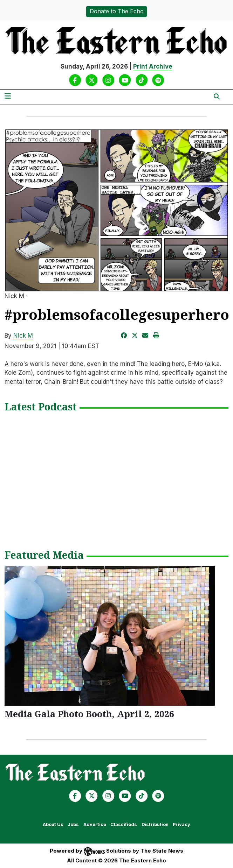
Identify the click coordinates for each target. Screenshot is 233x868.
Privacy (181, 824)
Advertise (95, 824)
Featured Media (44, 556)
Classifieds (124, 824)
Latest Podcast (41, 407)
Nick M (23, 336)
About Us (53, 824)
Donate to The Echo (117, 11)
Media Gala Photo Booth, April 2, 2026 (89, 714)
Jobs (73, 824)
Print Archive (153, 66)
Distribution (155, 824)
